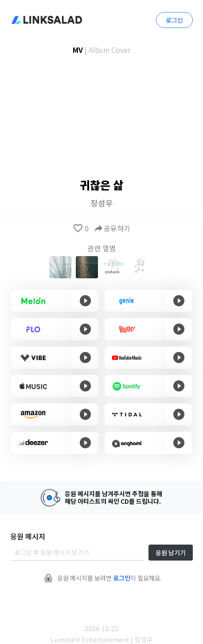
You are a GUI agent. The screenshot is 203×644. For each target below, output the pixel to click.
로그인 (174, 20)
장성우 (102, 203)
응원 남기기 (171, 553)
